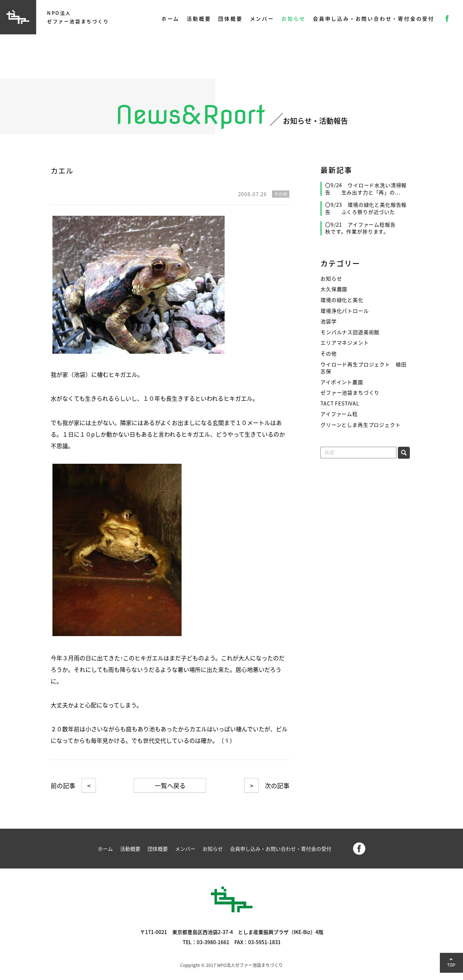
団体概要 (230, 18)
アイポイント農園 (342, 382)
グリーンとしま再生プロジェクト (361, 425)
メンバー (262, 18)
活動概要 (199, 18)
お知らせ (294, 18)
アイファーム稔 (339, 414)
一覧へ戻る (170, 785)
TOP (451, 965)
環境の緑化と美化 (342, 300)
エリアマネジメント (345, 343)
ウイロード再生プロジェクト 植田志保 (363, 368)
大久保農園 (334, 289)
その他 (329, 354)
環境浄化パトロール (345, 311)
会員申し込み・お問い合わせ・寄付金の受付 (374, 18)
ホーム (170, 18)
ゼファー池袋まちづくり (350, 393)
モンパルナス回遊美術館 (350, 332)
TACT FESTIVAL (340, 403)
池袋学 (329, 321)
